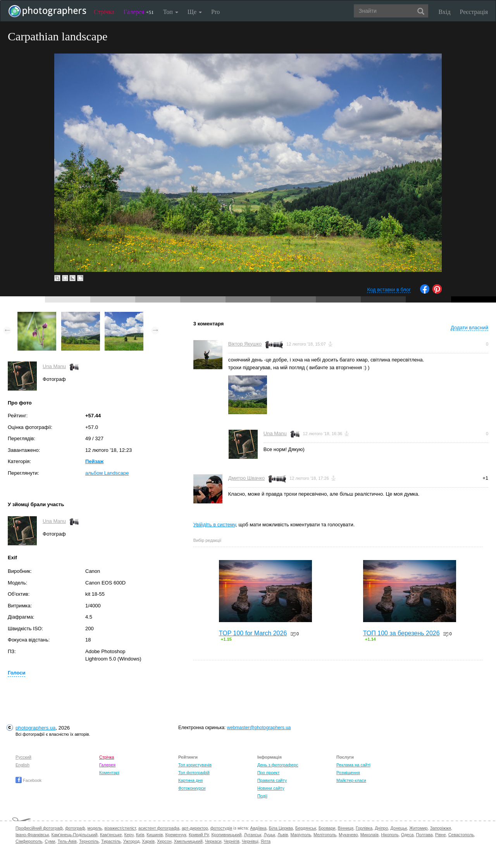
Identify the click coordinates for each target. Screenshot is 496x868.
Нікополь (390, 835)
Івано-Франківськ (32, 835)
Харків (148, 841)
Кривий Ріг (199, 835)
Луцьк (269, 835)
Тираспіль (111, 841)
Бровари (327, 828)
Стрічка (104, 12)
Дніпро (381, 828)
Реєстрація (474, 12)
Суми (50, 841)
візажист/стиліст (120, 828)
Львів (283, 835)
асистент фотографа (159, 828)
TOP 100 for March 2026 (253, 633)
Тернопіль (89, 841)
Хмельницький (188, 841)
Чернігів (231, 841)
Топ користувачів (195, 765)
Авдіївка (258, 828)
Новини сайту (271, 788)
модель (95, 828)
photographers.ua (35, 728)
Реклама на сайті (353, 765)
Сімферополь (29, 841)
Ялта (266, 841)
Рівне (441, 835)
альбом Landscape (107, 473)
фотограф (75, 828)
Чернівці (250, 841)
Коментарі (109, 773)
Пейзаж (94, 461)
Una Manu (54, 366)
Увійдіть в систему (215, 525)
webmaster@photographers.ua (259, 728)
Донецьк (399, 828)
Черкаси (213, 841)
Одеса (407, 835)
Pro (215, 12)
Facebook (28, 780)
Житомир (418, 828)
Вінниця (346, 828)
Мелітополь (325, 835)
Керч (129, 835)
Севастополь (461, 835)
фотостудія (221, 828)
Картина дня (190, 780)
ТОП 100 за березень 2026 (401, 633)
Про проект (268, 773)
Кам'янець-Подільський (75, 835)
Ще (195, 12)
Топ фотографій (194, 773)
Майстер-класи (351, 780)
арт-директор (195, 828)
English (22, 765)
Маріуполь (301, 835)
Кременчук (176, 835)
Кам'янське (111, 835)
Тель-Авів (67, 841)
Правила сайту (272, 780)
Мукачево (348, 835)
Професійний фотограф (39, 828)
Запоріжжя (441, 828)
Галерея (139, 12)
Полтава (424, 835)
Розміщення (348, 773)
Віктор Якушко (245, 344)
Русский (23, 757)
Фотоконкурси (192, 788)
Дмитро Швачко (247, 478)
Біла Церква (281, 828)
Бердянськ (306, 828)
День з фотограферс (278, 765)
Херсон (164, 841)
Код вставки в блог (389, 290)
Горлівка (364, 828)
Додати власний (469, 328)
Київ (140, 835)
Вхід (445, 12)
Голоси (16, 673)
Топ (171, 12)
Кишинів (155, 835)
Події (262, 796)
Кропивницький (226, 835)
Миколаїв (370, 835)
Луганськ (252, 835)
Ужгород (131, 841)
